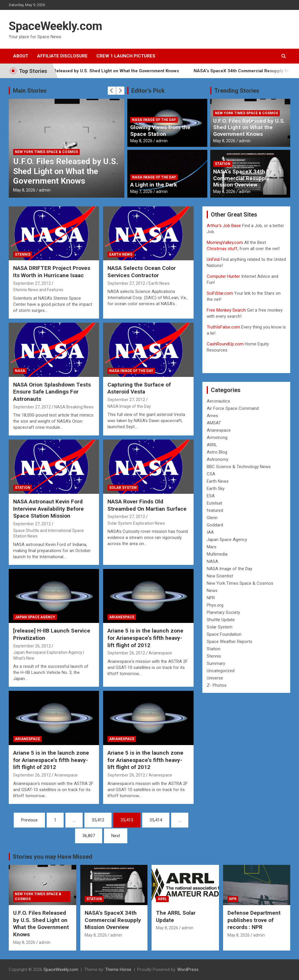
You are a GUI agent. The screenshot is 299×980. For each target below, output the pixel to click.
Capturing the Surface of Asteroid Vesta (139, 388)
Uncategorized (221, 671)
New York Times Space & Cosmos (46, 152)
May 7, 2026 (141, 192)
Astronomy (218, 459)
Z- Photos (217, 685)
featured (215, 510)
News (212, 591)
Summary (216, 663)
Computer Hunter (223, 276)
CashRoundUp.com (225, 344)
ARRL (212, 445)
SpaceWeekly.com (55, 26)
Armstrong (217, 438)
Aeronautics (218, 401)
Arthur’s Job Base (224, 226)
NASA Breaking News (74, 407)
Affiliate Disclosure (62, 56)
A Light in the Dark (154, 185)
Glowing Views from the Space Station (160, 131)
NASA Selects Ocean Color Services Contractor (142, 272)
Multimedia (217, 554)
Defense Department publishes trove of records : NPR (254, 920)
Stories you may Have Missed (53, 857)
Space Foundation (224, 634)
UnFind (214, 259)
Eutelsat (214, 503)
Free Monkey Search (226, 310)
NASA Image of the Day (154, 120)
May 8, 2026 (24, 190)
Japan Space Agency (35, 617)
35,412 (98, 820)
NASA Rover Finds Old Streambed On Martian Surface (147, 505)
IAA (210, 532)
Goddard (215, 525)
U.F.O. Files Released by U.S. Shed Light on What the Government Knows (119, 71)
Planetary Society (223, 612)
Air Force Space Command (233, 408)
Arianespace (122, 617)
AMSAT (214, 423)
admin (45, 190)
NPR (211, 598)
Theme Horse (118, 970)
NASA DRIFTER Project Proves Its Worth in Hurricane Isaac (52, 272)
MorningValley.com (225, 243)
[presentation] (112, 91)
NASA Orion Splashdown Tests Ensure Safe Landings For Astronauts (52, 392)
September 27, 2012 (32, 283)
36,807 (89, 836)
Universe (215, 678)
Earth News (121, 254)
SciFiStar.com (220, 293)
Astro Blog (217, 452)
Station (223, 164)
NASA (20, 371)
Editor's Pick (148, 91)
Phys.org (215, 605)
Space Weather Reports (230, 642)
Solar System (123, 488)
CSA (211, 474)
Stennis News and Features (38, 290)
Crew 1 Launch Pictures (126, 56)
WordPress (188, 970)
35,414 (156, 820)
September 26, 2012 (32, 646)
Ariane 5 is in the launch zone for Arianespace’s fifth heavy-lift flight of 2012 (145, 638)
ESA (211, 496)
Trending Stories (237, 91)
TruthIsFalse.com (223, 327)
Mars (212, 547)
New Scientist (220, 576)
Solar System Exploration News (136, 523)
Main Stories (30, 91)
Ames (212, 416)
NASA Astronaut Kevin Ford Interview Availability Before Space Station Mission (48, 509)
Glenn (212, 518)
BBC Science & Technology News (239, 467)
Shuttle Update (221, 620)
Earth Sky (216, 489)
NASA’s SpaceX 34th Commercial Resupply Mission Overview (241, 178)
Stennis (23, 254)
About (21, 56)
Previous (29, 820)
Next (116, 836)
